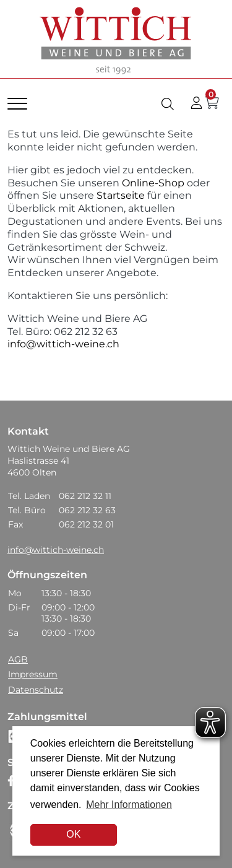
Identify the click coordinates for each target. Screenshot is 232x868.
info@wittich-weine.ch (63, 344)
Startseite (121, 195)
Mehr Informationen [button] (129, 805)
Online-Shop (152, 183)
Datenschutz (36, 690)
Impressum (33, 674)
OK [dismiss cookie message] (73, 834)
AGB (18, 659)
